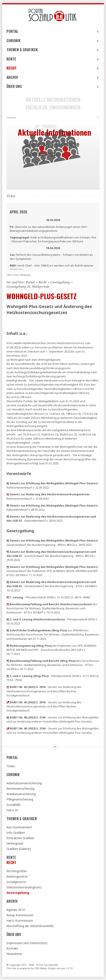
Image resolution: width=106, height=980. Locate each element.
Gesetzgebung (60, 282)
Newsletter (14, 954)
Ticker (11, 766)
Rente (53, 59)
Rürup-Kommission (20, 915)
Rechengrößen (17, 871)
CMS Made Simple (45, 968)
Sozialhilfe (14, 805)
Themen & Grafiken (53, 50)
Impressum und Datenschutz (27, 943)
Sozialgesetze (16, 882)
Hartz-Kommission (20, 920)
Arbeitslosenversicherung (24, 783)
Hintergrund (15, 843)
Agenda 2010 (16, 910)
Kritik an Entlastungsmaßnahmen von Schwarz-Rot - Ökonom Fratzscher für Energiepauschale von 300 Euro (53, 239)
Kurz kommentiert (19, 827)
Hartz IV (12, 810)
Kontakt (12, 948)
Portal (53, 31)
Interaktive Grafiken (20, 838)
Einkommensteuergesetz (24, 887)
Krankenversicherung (21, 794)
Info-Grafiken (16, 833)
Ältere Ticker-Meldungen (19, 275)
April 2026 (18, 212)
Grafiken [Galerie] (19, 849)
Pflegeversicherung (20, 799)
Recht (53, 68)
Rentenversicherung (20, 789)
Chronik (53, 41)
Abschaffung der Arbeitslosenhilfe (30, 926)
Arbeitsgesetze (17, 876)
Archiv (53, 77)
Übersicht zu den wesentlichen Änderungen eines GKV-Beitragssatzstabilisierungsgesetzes (49, 229)
